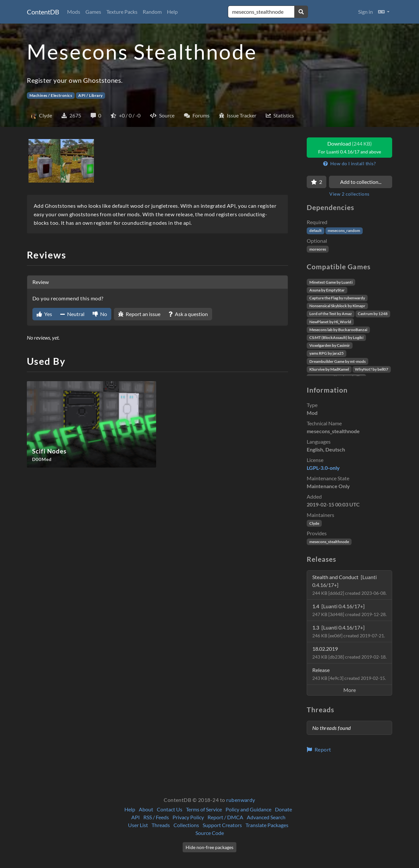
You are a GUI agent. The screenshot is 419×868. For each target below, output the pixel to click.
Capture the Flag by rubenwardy (337, 298)
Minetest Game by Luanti (331, 282)
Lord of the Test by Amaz (331, 314)
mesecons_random (344, 230)
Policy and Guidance (248, 809)
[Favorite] (317, 182)
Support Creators (222, 825)
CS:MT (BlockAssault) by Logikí (336, 337)
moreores (318, 249)
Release (349, 674)
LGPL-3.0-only (323, 468)
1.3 (349, 631)
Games (93, 12)
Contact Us (170, 809)
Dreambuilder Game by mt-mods (337, 361)
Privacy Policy (188, 817)
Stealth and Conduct (349, 585)
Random (152, 12)
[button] (384, 12)
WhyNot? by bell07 (372, 369)
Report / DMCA (225, 817)
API (136, 817)
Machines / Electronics (51, 95)
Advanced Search (266, 817)
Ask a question (188, 314)
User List (138, 825)
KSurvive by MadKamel (329, 369)
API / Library (90, 95)
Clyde (314, 523)
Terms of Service (204, 809)
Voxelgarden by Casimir (330, 345)
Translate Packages (267, 825)
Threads (161, 825)
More (350, 690)
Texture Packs (122, 12)
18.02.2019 (349, 653)
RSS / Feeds (156, 817)
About (146, 809)
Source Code (210, 833)
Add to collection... (361, 182)
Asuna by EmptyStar (327, 290)
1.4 (349, 610)
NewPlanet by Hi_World (330, 322)
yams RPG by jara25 (327, 353)
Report (319, 749)
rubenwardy (241, 800)
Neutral (72, 314)
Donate (283, 809)
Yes (44, 314)
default (316, 230)
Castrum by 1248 (373, 314)
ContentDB (43, 12)
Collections (186, 825)
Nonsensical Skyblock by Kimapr (337, 306)
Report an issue (139, 314)
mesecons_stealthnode (329, 542)
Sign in (365, 12)
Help (172, 12)
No (100, 314)
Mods (74, 12)
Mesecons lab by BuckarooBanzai (338, 330)
